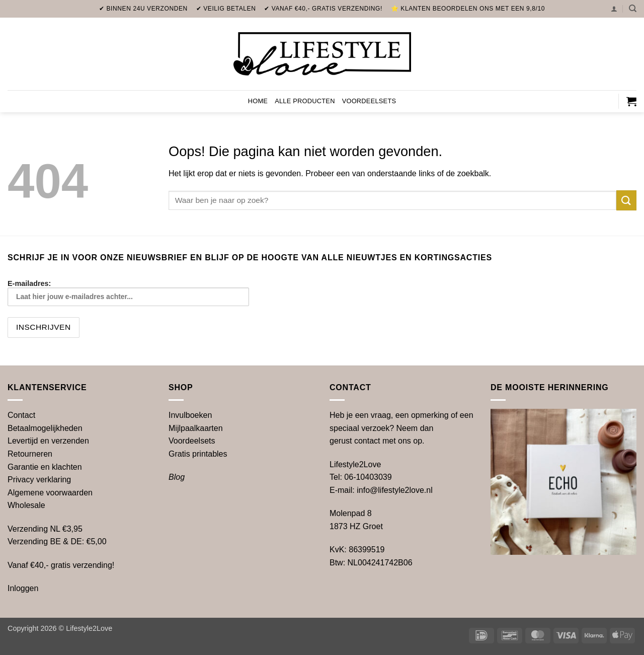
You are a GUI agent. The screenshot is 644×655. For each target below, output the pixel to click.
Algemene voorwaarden (50, 493)
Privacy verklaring (39, 480)
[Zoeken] (633, 9)
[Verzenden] (626, 200)
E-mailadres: (128, 293)
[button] (614, 9)
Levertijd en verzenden (48, 441)
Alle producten (305, 101)
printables (198, 454)
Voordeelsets (369, 101)
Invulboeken (190, 415)
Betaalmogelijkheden (45, 428)
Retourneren (30, 454)
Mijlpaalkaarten (196, 428)
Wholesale (26, 505)
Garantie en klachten (45, 467)
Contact (21, 415)
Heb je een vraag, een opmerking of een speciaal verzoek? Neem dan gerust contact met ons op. (401, 428)
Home (258, 101)
